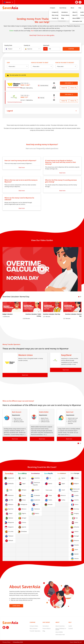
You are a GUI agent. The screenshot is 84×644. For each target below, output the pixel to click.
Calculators (46, 626)
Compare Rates (34, 626)
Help (80, 8)
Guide (70, 626)
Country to (27, 45)
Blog (44, 631)
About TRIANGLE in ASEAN (61, 629)
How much (46, 45)
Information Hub (60, 635)
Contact (71, 628)
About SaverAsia (60, 626)
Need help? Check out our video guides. (42, 35)
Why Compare (34, 628)
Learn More (16, 606)
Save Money (63, 8)
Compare (52, 8)
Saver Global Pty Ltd (76, 642)
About (72, 8)
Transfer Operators (35, 631)
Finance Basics (47, 628)
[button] (78, 443)
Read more (22, 167)
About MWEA (59, 632)
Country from (8, 45)
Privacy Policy (6, 642)
